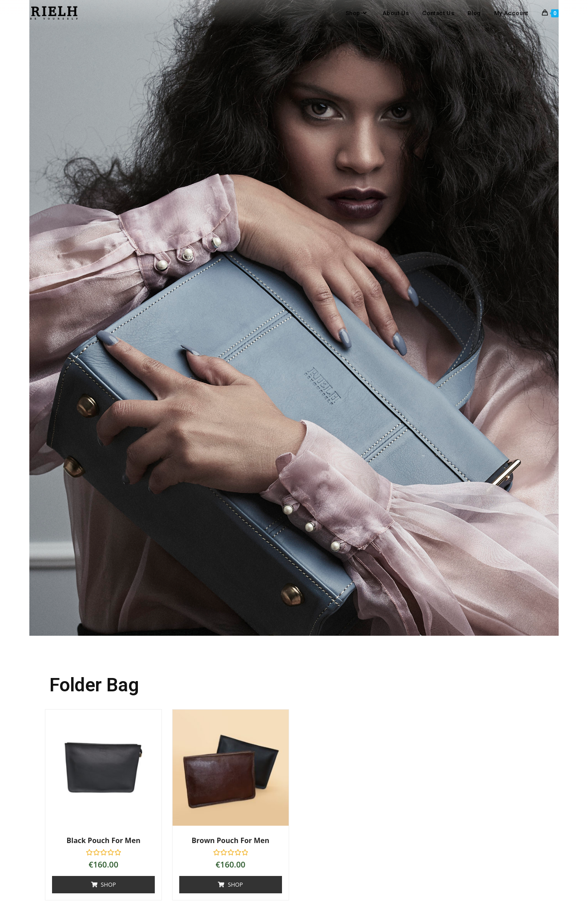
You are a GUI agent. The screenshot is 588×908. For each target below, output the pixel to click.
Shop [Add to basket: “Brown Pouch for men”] (236, 884)
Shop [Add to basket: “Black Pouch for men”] (109, 884)
